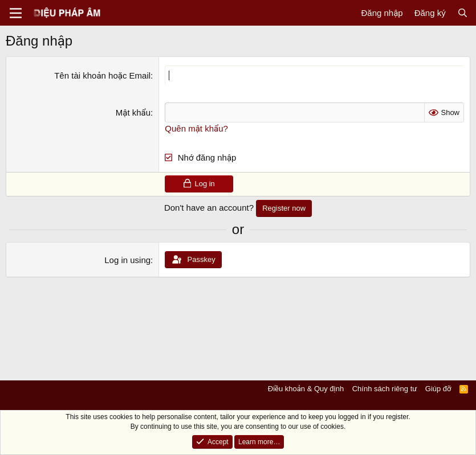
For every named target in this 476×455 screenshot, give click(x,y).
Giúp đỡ (438, 389)
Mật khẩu (133, 112)
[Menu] (16, 13)
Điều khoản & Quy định (306, 389)
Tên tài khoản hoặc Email (102, 75)
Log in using (127, 260)
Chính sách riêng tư (385, 389)
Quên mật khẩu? (196, 128)
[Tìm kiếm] (463, 13)
